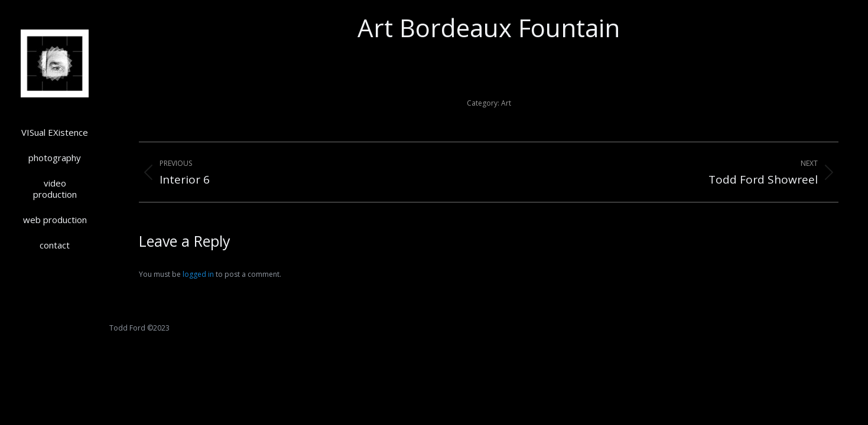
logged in (198, 274)
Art (506, 103)
